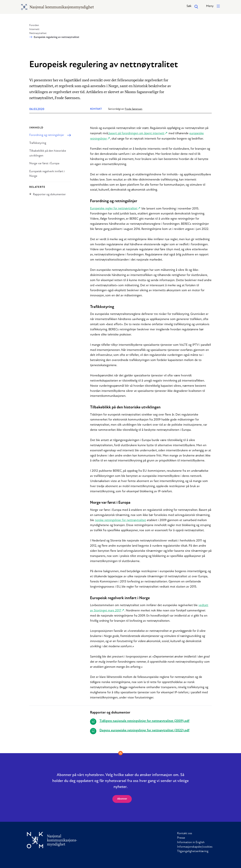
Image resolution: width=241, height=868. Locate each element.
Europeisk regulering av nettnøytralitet (57, 37)
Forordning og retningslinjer (47, 135)
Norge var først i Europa (44, 164)
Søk (192, 7)
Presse (181, 838)
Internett (34, 29)
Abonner (122, 799)
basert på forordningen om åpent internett (136, 134)
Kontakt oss (185, 833)
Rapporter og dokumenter (48, 195)
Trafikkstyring (38, 143)
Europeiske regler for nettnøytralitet (114, 209)
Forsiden (34, 25)
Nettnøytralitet (38, 33)
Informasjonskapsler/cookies (195, 847)
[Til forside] (52, 840)
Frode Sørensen (134, 109)
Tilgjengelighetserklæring (193, 851)
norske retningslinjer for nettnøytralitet (120, 520)
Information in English (191, 842)
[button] (213, 6)
